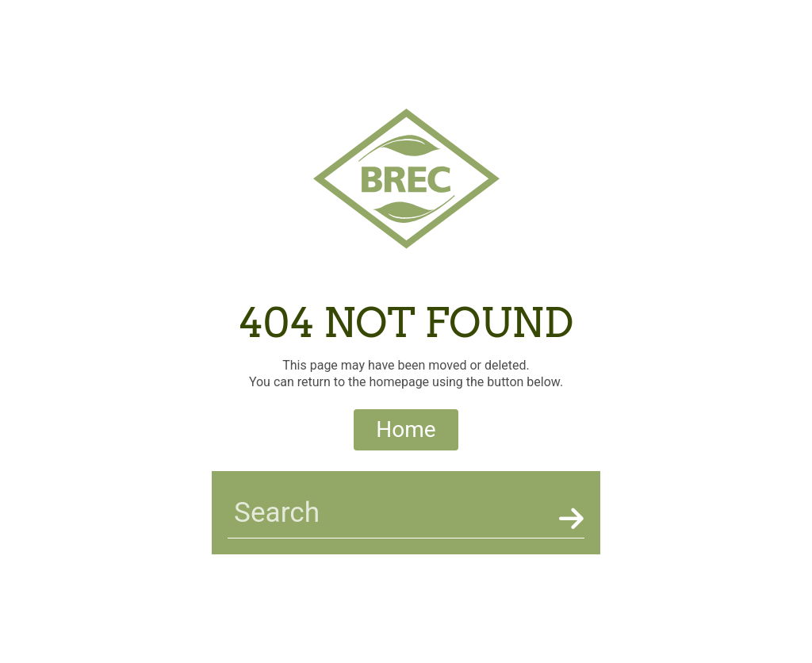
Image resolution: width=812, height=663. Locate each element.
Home (406, 429)
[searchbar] (390, 513)
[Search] (569, 519)
